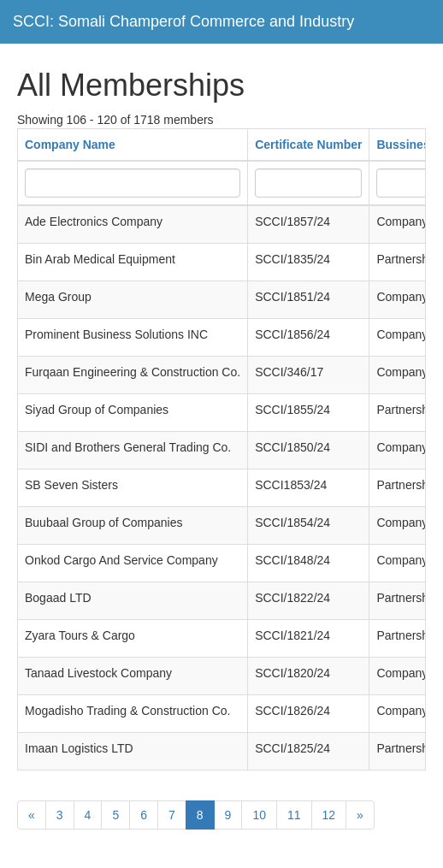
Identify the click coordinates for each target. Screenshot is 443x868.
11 (294, 815)
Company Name (70, 145)
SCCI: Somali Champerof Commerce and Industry (183, 21)
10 (259, 815)
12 (329, 815)
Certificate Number (308, 145)
